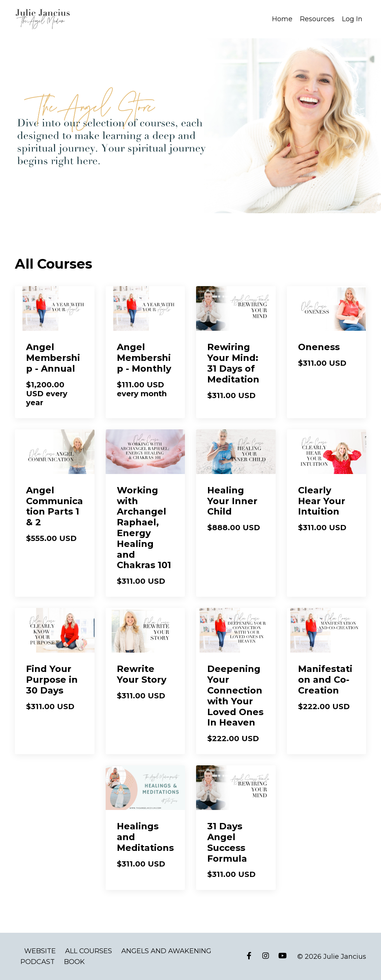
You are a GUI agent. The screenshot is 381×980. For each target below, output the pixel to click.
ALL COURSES (89, 951)
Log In (352, 19)
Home (282, 19)
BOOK (74, 961)
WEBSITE (40, 951)
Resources (317, 19)
